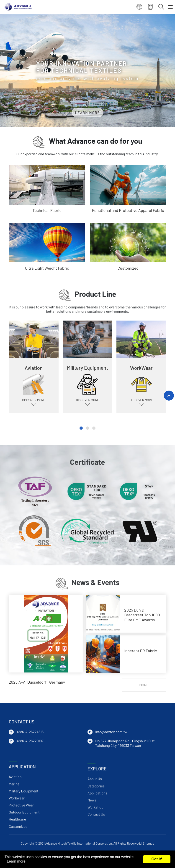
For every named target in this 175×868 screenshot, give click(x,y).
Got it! (157, 859)
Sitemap (148, 843)
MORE (144, 685)
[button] (81, 428)
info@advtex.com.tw (111, 765)
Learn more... (18, 861)
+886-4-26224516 (30, 765)
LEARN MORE (87, 112)
